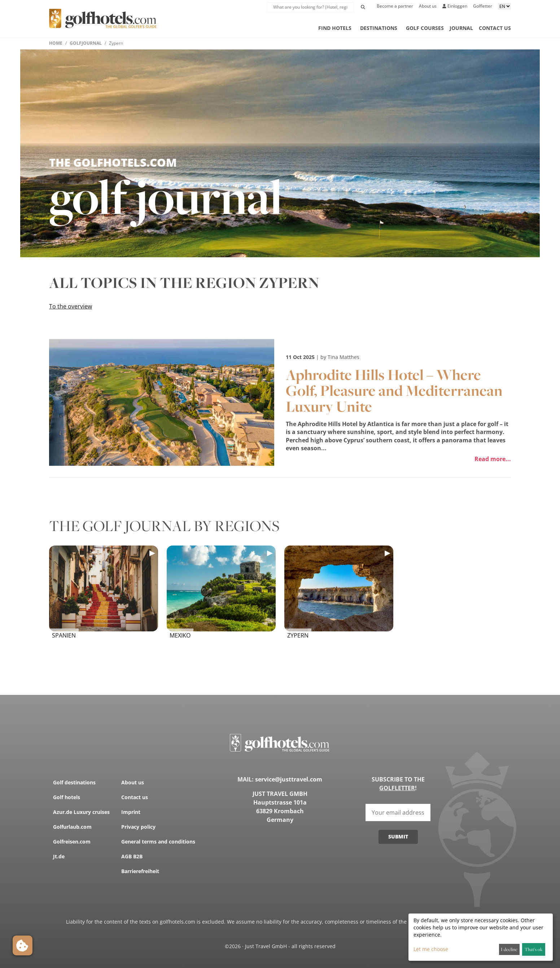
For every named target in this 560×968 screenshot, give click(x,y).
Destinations (379, 28)
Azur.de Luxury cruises (81, 812)
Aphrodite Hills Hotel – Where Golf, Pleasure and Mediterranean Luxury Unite (394, 390)
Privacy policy (138, 827)
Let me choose (431, 949)
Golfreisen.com (72, 842)
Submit (398, 836)
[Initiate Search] (363, 7)
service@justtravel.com (289, 779)
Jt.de (59, 856)
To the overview (71, 306)
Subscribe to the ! (398, 784)
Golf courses (425, 28)
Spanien (64, 635)
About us (428, 6)
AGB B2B (132, 856)
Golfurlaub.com (72, 827)
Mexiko (180, 635)
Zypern (298, 635)
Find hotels (335, 28)
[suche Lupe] (310, 7)
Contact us (495, 28)
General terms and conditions (158, 842)
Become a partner (395, 6)
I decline (509, 949)
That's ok (533, 949)
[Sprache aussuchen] (504, 6)
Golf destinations (74, 782)
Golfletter (483, 6)
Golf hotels (67, 797)
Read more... (493, 459)
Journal (461, 28)
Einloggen (455, 6)
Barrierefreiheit (140, 871)
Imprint (131, 812)
